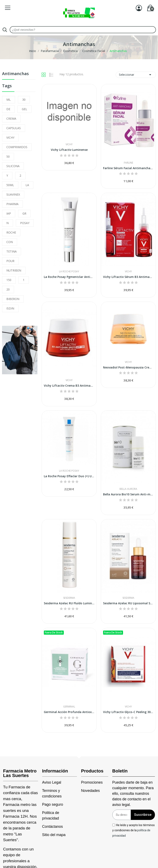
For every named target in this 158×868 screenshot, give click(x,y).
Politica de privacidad (51, 815)
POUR (10, 261)
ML (9, 100)
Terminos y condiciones (52, 793)
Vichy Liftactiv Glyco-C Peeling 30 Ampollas (128, 712)
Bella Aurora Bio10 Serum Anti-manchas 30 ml (128, 494)
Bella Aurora (128, 489)
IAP (9, 213)
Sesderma (69, 598)
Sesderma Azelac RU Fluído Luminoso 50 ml (69, 603)
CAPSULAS (14, 128)
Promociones (92, 782)
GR (24, 213)
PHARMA (12, 204)
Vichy (69, 144)
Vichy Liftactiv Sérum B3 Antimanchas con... (128, 277)
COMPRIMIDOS (17, 147)
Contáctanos (53, 827)
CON (10, 242)
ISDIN (10, 308)
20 (8, 289)
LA (27, 185)
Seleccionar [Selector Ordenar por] (136, 75)
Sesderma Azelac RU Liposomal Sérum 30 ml (128, 603)
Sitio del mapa (54, 835)
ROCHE (11, 232)
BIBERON (13, 299)
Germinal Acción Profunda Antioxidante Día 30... (69, 712)
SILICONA (13, 166)
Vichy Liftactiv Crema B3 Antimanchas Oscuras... (69, 386)
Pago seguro (53, 804)
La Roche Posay (69, 272)
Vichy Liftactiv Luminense (69, 150)
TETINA (12, 251)
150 (9, 280)
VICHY (10, 138)
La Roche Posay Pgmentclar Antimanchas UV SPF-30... (69, 277)
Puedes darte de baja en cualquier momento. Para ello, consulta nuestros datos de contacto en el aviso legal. (133, 794)
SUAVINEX (13, 194)
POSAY (25, 223)
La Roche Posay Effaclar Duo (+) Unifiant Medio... (69, 476)
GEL (24, 109)
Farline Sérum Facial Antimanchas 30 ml (128, 168)
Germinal (69, 707)
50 (8, 156)
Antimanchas (15, 74)
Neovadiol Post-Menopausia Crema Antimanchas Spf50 (128, 367)
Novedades (90, 791)
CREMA (11, 119)
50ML (10, 185)
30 (24, 100)
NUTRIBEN (14, 270)
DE (8, 109)
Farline (128, 163)
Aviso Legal (52, 782)
